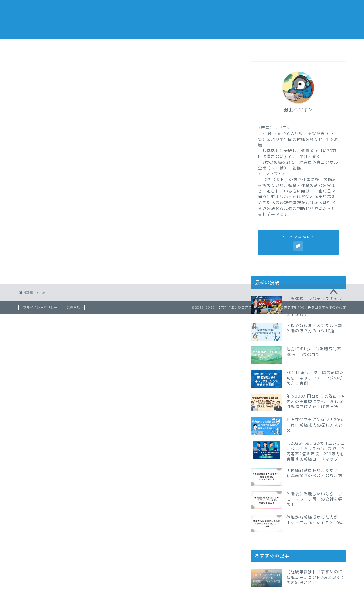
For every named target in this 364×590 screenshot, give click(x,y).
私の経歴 (318, 47)
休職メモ (155, 47)
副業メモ (209, 47)
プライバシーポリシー (40, 308)
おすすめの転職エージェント (264, 49)
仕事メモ (100, 47)
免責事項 (73, 308)
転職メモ (46, 47)
